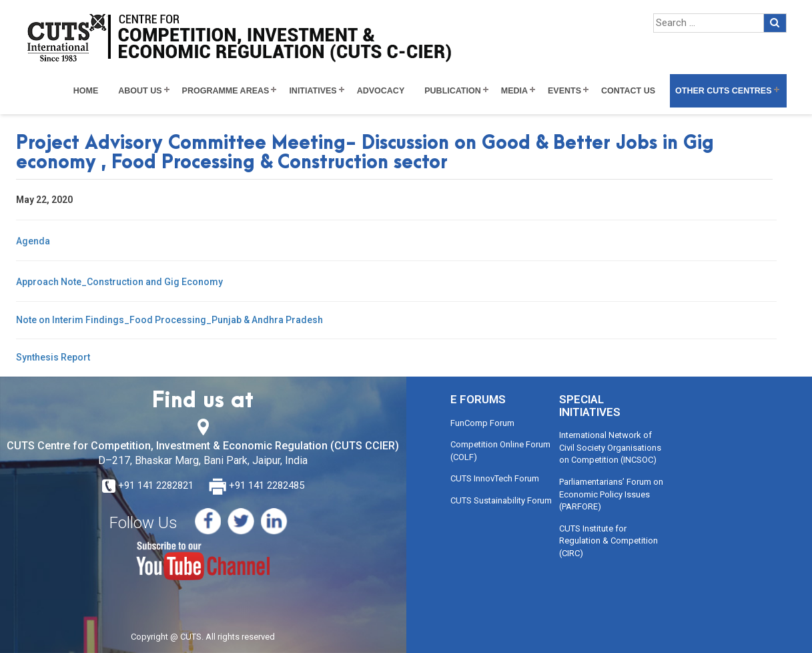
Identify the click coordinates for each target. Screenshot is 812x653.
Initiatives (313, 91)
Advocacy (381, 91)
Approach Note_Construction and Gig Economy (119, 282)
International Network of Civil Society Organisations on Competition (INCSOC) (610, 447)
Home (86, 91)
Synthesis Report (53, 357)
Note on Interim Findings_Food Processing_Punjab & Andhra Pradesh (169, 320)
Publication (453, 91)
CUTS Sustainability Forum (501, 500)
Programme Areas (226, 91)
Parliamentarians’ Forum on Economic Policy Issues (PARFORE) (611, 494)
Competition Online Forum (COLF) (500, 451)
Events (564, 91)
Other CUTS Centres (723, 91)
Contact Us (628, 91)
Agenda (33, 241)
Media (514, 91)
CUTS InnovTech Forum (495, 478)
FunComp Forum (482, 423)
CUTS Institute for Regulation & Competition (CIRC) (608, 541)
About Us (140, 91)
